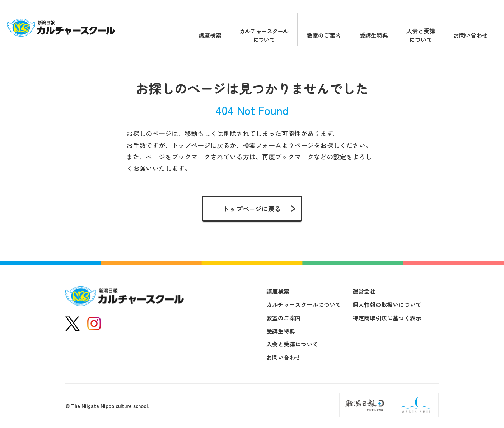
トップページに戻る (252, 209)
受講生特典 (374, 35)
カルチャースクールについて (264, 35)
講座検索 (210, 35)
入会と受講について (421, 35)
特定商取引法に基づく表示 (387, 318)
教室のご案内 (324, 35)
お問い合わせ (471, 35)
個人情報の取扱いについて (387, 304)
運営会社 (364, 291)
